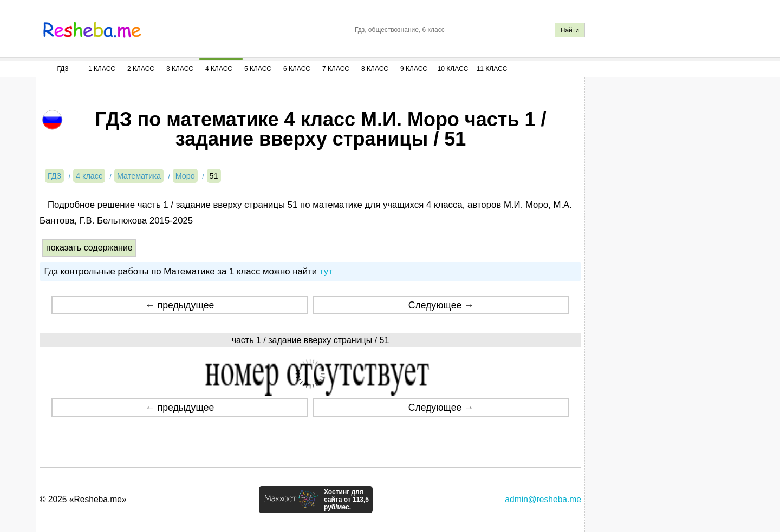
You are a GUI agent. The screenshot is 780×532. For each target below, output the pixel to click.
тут (326, 271)
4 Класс (219, 69)
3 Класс (180, 69)
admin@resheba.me (543, 499)
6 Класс (297, 69)
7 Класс (336, 69)
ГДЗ (63, 69)
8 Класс (375, 69)
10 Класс (453, 69)
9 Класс (414, 69)
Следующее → (441, 305)
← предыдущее (180, 305)
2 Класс (141, 69)
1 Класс (102, 69)
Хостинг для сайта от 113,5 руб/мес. (346, 500)
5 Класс (258, 69)
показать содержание (89, 248)
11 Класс (492, 69)
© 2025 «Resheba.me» (83, 499)
